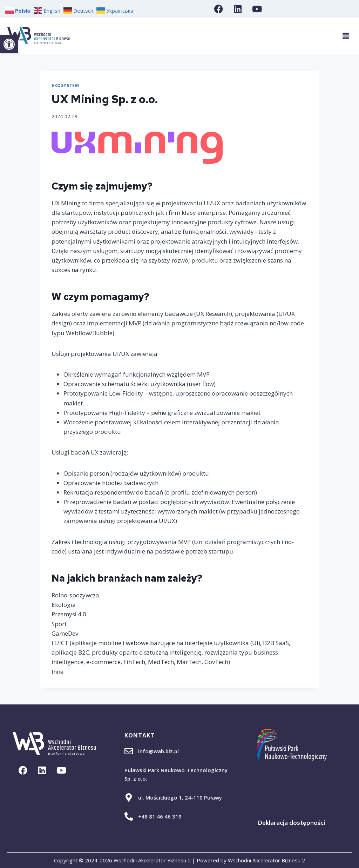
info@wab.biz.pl (158, 751)
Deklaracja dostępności (292, 823)
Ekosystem (65, 85)
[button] (9, 44)
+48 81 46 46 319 (160, 816)
